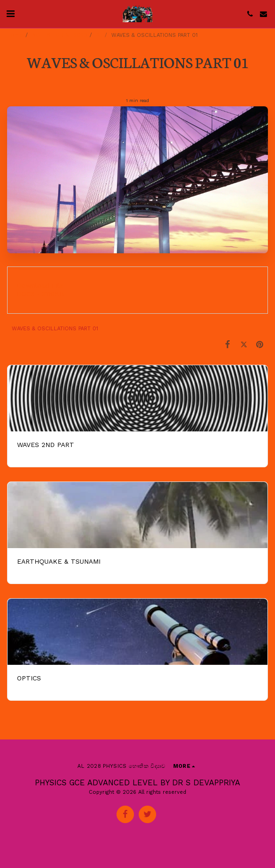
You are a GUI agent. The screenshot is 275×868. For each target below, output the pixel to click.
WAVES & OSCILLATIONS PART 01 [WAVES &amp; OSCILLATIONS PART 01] (55, 329)
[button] (10, 14)
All (99, 35)
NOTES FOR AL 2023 (60, 35)
